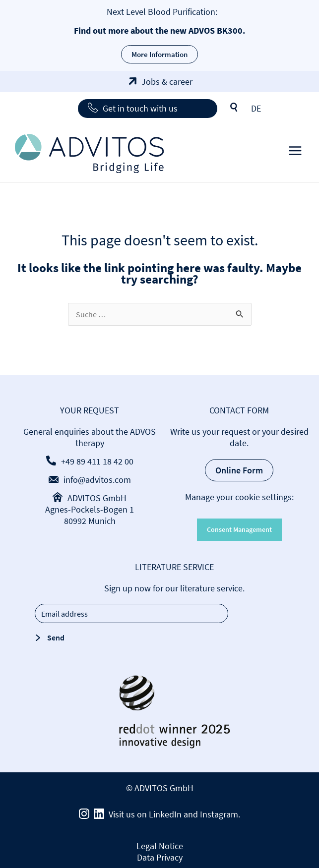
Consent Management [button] (239, 529)
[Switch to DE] (256, 108)
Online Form (239, 470)
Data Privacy (160, 857)
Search (234, 108)
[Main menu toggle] (295, 153)
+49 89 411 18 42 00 (97, 461)
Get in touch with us (140, 108)
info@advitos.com (97, 480)
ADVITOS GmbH (97, 498)
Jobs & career (167, 82)
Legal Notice (160, 846)
